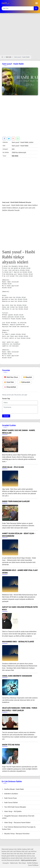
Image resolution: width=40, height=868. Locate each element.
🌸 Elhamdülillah (10, 387)
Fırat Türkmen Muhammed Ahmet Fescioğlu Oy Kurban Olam (19, 828)
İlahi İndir (9, 57)
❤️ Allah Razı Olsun (11, 377)
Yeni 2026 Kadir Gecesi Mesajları (14, 807)
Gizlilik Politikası (32, 863)
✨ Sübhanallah (24, 382)
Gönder (6, 416)
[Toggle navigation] (37, 3)
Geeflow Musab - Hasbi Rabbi (13, 789)
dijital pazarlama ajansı (29, 860)
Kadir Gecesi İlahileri (10, 803)
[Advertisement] (20, 35)
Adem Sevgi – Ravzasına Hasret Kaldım (16, 823)
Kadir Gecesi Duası (9, 798)
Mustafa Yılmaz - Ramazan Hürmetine (16, 834)
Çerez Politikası (33, 865)
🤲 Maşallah (28, 377)
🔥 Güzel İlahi (9, 382)
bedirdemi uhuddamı (10, 794)
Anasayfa (6, 863)
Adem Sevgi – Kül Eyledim (12, 811)
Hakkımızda (14, 863)
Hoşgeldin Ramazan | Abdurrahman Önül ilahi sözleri (18, 817)
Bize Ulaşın (22, 863)
